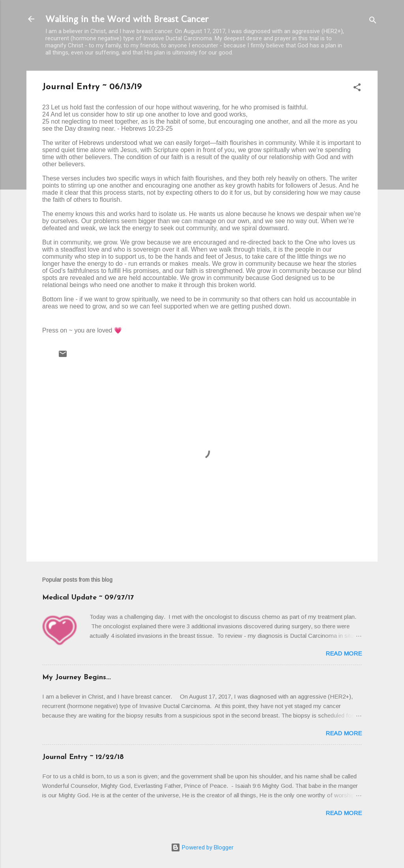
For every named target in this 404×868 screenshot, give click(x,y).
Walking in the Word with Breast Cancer (127, 19)
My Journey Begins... (77, 677)
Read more (344, 653)
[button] (357, 89)
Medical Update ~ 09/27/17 (88, 598)
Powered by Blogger (202, 847)
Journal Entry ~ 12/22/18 (83, 757)
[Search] (373, 22)
